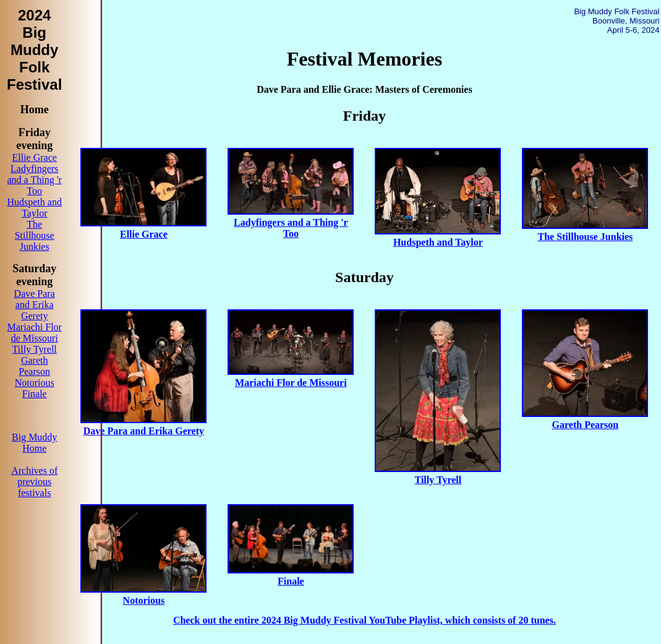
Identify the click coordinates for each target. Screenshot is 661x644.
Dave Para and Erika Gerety (35, 305)
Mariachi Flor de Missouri (34, 333)
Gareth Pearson (34, 366)
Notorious (35, 383)
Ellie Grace (34, 157)
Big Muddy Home (34, 443)
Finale (35, 394)
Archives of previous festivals (34, 482)
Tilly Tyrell (35, 349)
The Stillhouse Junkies (35, 235)
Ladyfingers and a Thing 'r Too (35, 180)
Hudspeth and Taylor (34, 208)
